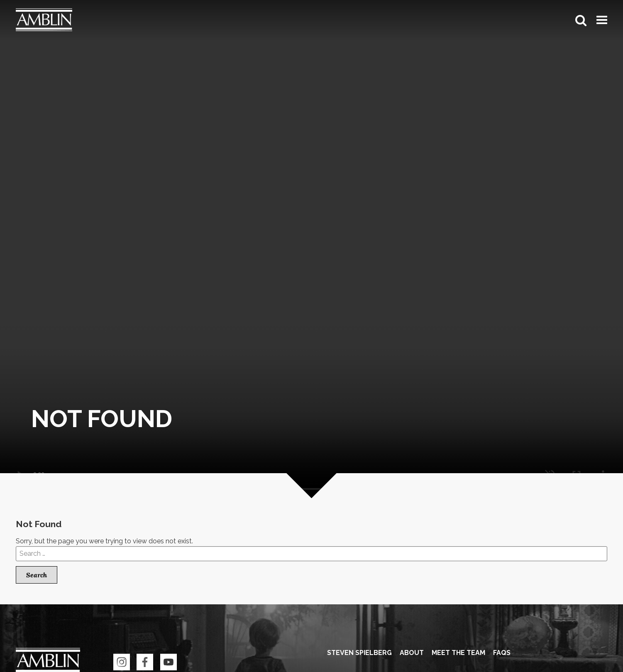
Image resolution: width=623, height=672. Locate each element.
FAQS (502, 653)
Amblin (44, 20)
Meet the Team (458, 653)
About (412, 653)
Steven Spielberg (359, 653)
